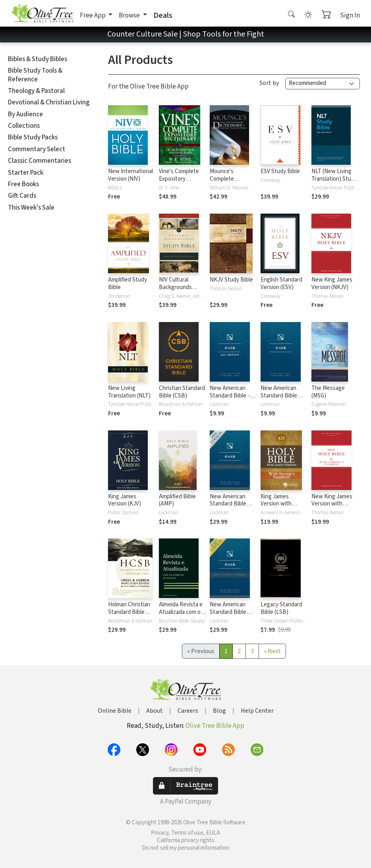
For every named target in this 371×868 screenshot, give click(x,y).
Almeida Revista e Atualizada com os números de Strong (183, 612)
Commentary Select (37, 149)
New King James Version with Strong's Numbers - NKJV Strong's (334, 508)
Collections (24, 126)
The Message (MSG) (328, 392)
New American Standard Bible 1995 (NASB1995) (281, 396)
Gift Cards (22, 196)
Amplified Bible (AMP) (177, 500)
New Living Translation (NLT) (129, 392)
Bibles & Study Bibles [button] (38, 59)
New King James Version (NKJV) (332, 284)
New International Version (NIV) (130, 175)
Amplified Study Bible (128, 284)
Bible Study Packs (33, 137)
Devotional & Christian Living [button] (49, 102)
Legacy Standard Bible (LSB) (281, 608)
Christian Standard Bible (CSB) (182, 392)
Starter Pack (26, 173)
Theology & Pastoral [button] (36, 91)
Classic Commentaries (40, 161)
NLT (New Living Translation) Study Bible (334, 179)
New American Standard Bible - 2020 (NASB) (230, 396)
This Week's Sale (31, 208)
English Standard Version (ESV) (281, 284)
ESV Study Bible (280, 171)
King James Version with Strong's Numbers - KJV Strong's (283, 508)
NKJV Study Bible (231, 280)
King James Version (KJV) (125, 500)
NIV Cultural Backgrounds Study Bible (175, 287)
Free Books (23, 184)
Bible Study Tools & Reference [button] (35, 75)
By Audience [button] (25, 114)
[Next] (272, 651)
